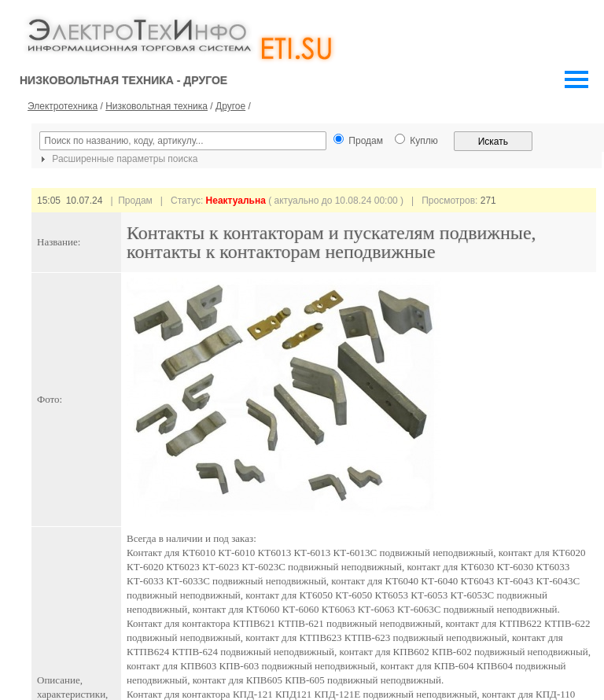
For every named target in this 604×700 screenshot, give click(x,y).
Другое (230, 106)
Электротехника (63, 106)
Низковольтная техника (157, 106)
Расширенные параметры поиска (117, 159)
